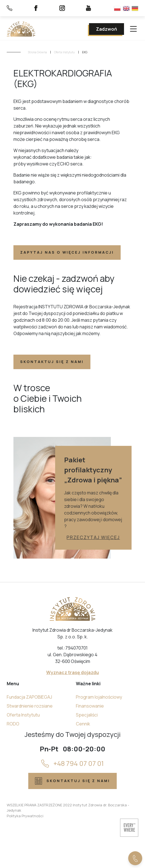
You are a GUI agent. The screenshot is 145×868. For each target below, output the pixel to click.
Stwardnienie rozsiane (30, 706)
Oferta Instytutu (64, 52)
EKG (85, 52)
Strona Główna (38, 52)
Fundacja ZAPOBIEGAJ (29, 697)
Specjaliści (87, 715)
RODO (13, 724)
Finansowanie (90, 706)
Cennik (83, 724)
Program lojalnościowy (99, 697)
